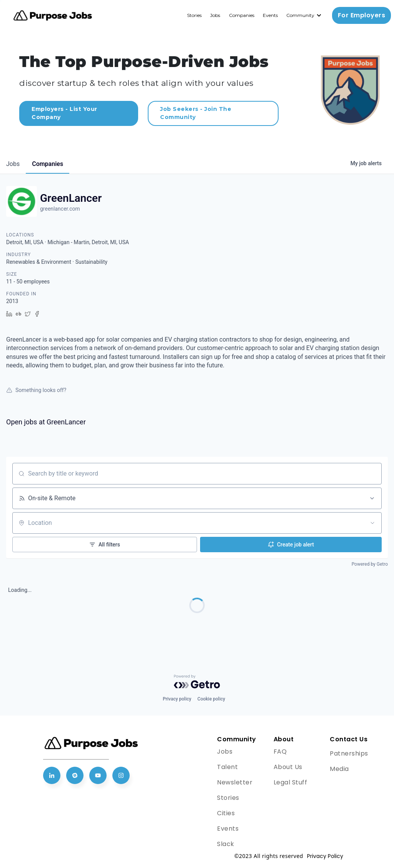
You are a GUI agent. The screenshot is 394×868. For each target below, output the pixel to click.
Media (339, 769)
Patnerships (349, 753)
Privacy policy (177, 699)
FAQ (280, 752)
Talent (227, 767)
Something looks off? (36, 390)
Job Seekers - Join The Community (196, 113)
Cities (226, 813)
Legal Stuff (290, 782)
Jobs (215, 15)
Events (270, 15)
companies (48, 164)
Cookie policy (211, 699)
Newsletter (235, 782)
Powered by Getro (370, 564)
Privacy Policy (325, 856)
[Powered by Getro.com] (197, 682)
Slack (226, 844)
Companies (242, 15)
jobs (13, 164)
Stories (194, 15)
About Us (288, 767)
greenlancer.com (60, 209)
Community (300, 15)
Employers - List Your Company (64, 113)
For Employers (362, 15)
